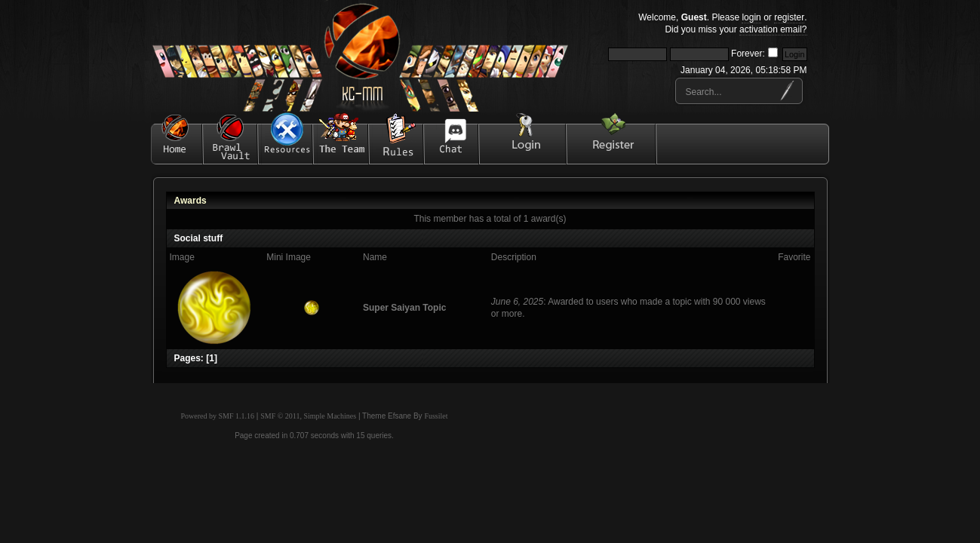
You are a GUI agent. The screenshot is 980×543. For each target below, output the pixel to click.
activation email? (773, 29)
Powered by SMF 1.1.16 (218, 416)
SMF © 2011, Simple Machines (308, 416)
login (751, 17)
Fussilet (436, 416)
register (789, 17)
